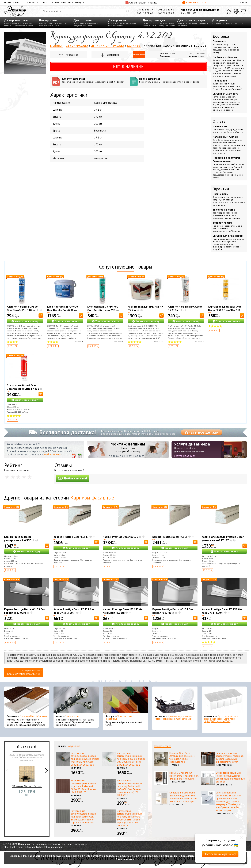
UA (240, 3)
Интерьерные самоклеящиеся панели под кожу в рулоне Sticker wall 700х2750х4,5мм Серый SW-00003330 (85, 759)
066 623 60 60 (166, 13)
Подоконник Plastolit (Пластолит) (33, 716)
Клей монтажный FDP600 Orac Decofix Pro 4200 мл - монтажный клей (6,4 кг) (63, 310)
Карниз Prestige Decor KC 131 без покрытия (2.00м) (74, 611)
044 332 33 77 (145, 10)
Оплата (219, 121)
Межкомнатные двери (187, 23)
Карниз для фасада (106, 103)
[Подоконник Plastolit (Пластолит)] (27, 700)
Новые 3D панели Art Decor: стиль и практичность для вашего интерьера (184, 776)
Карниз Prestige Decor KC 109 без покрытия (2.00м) (24, 611)
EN (243, 3)
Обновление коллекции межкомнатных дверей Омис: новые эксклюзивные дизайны (230, 777)
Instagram (30, 847)
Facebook (10, 847)
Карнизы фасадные (92, 497)
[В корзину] (41, 315)
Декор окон (117, 20)
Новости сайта (163, 746)
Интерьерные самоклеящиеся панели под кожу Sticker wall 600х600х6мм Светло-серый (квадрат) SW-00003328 (129, 818)
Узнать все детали (202, 432)
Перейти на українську (220, 854)
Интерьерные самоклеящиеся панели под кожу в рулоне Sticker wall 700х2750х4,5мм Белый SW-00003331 (131, 759)
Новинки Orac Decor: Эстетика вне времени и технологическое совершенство (182, 757)
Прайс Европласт (172, 80)
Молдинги (43, 23)
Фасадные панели (167, 26)
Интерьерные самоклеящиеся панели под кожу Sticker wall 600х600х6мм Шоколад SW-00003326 (84, 786)
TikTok (39, 847)
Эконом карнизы (72, 716)
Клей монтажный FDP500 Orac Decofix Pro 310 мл (22, 308)
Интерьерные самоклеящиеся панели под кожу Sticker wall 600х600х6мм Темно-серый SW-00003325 (83, 817)
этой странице (52, 454)
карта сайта (81, 844)
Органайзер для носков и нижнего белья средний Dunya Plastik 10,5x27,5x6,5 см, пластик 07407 (221, 719)
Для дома (220, 20)
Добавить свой (73, 478)
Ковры (76, 23)
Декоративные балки (24, 26)
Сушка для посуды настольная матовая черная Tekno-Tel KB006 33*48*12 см (174, 718)
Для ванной (227, 23)
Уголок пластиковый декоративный (119, 718)
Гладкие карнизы (12, 23)
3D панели (53, 23)
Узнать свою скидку (27, 321)
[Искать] (128, 11)
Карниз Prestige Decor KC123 (120, 537)
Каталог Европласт (95, 80)
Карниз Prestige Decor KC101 (24, 674)
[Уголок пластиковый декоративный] (125, 700)
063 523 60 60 (145, 13)
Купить (13, 346)
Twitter (20, 847)
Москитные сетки (116, 26)
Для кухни (217, 23)
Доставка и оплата (36, 3)
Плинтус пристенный (89, 23)
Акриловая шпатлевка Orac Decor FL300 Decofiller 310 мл (225, 310)
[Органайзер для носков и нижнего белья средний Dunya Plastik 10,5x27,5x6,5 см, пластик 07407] (224, 700)
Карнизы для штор (116, 23)
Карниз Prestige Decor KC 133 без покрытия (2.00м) (123, 611)
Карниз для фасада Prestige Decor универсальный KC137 (223, 539)
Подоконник (131, 23)
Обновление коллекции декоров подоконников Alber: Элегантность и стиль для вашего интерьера (184, 797)
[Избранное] (229, 11)
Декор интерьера (191, 20)
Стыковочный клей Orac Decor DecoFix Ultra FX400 (23, 387)
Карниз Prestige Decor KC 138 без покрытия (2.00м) (222, 611)
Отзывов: (79, 342)
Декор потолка (16, 20)
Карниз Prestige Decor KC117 (71, 537)
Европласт (165, 56)
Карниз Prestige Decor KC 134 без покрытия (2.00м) (173, 611)
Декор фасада (154, 20)
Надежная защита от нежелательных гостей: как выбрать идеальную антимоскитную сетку (230, 757)
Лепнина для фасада (152, 23)
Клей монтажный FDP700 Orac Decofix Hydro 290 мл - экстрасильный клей (104, 310)
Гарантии (221, 189)
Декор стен (48, 20)
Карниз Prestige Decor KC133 (170, 537)
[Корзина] (244, 11)
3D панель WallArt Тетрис (27, 776)
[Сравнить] (236, 11)
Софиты (154, 26)
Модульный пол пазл (83, 26)
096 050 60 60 (166, 10)
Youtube (59, 847)
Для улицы (238, 23)
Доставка (221, 36)
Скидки (194, 3)
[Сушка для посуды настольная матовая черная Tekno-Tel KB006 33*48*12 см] (175, 700)
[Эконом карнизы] (76, 700)
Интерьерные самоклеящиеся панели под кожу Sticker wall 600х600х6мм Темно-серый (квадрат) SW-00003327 (129, 788)
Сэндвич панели (52, 26)
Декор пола (83, 20)
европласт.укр (196, 56)
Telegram (49, 847)
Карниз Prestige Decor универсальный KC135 (18, 539)
